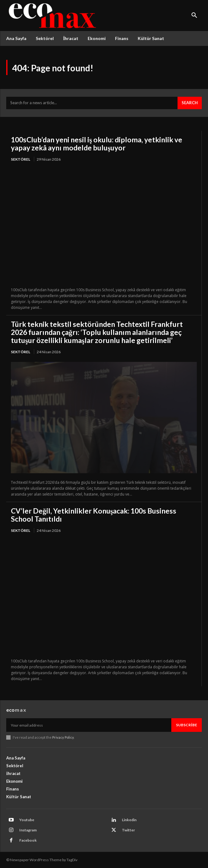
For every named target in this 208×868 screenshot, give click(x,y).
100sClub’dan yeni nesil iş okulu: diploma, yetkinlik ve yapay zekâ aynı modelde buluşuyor (97, 144)
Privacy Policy (63, 737)
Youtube (27, 820)
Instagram (28, 830)
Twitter (128, 830)
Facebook (28, 840)
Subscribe (187, 725)
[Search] (190, 103)
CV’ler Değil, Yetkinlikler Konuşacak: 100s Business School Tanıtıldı (94, 515)
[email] (89, 725)
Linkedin (129, 820)
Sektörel (21, 159)
